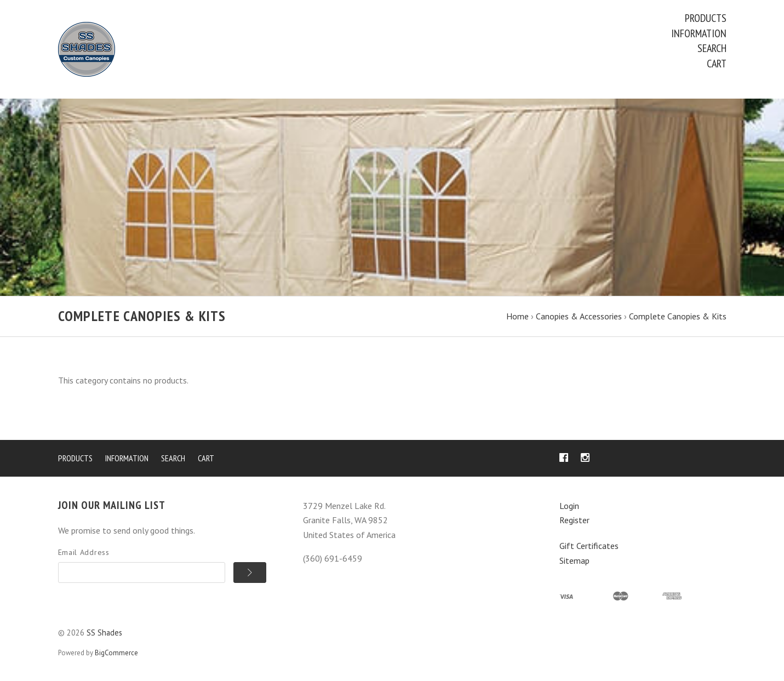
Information (699, 33)
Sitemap (574, 560)
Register (574, 520)
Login (569, 506)
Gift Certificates (589, 546)
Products (706, 18)
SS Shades (104, 633)
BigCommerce (116, 653)
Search (712, 48)
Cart (717, 64)
